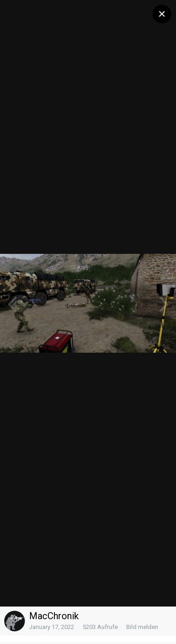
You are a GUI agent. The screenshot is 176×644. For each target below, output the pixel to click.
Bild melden (142, 627)
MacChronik (54, 616)
